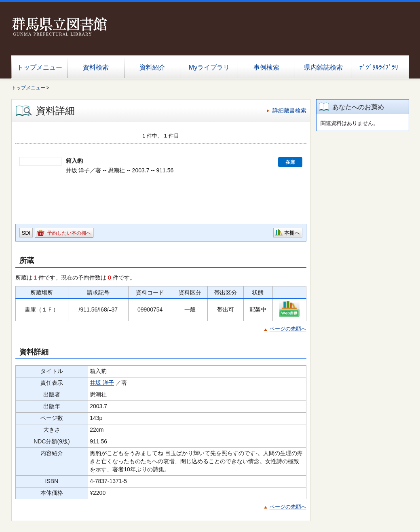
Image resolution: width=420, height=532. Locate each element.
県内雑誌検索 (323, 67)
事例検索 (266, 67)
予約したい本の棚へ (69, 233)
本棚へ (292, 233)
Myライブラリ (209, 67)
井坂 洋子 (102, 383)
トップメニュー (40, 67)
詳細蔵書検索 (289, 110)
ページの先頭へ (288, 329)
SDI (26, 233)
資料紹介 (152, 67)
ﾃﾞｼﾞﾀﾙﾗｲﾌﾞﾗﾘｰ (380, 67)
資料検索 (96, 67)
